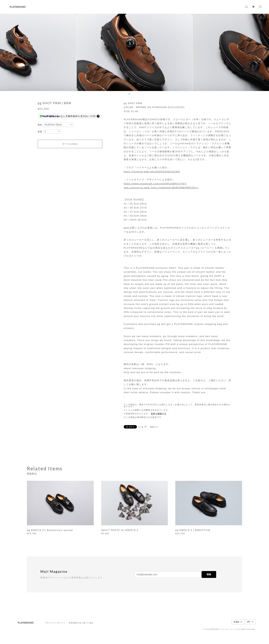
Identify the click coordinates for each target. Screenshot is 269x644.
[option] (135, 52)
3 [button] (131, 94)
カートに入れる (70, 144)
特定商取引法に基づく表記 (81, 623)
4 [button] (134, 94)
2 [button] (129, 94)
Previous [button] (5, 52)
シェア (143, 427)
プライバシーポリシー (55, 623)
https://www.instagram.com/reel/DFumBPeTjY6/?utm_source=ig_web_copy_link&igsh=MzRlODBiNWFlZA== (161, 186)
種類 (40, 125)
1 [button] (127, 94)
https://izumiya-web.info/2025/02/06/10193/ (152, 172)
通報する (154, 427)
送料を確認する (159, 414)
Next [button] (264, 52)
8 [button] (143, 94)
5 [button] (136, 94)
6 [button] (138, 94)
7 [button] (140, 94)
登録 (209, 574)
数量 (40, 132)
